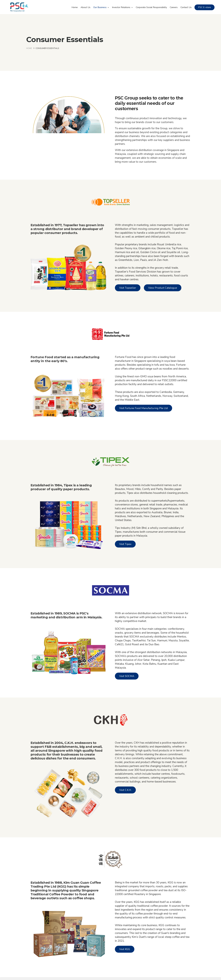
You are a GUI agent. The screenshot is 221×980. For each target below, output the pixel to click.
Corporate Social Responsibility (151, 7)
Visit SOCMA (127, 676)
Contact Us (186, 7)
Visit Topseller (128, 288)
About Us (85, 7)
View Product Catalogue (163, 288)
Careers (174, 7)
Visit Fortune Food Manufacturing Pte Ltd (144, 408)
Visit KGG (125, 949)
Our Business (100, 7)
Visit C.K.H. (125, 790)
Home (75, 7)
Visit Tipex (125, 544)
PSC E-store (204, 7)
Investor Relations (121, 7)
